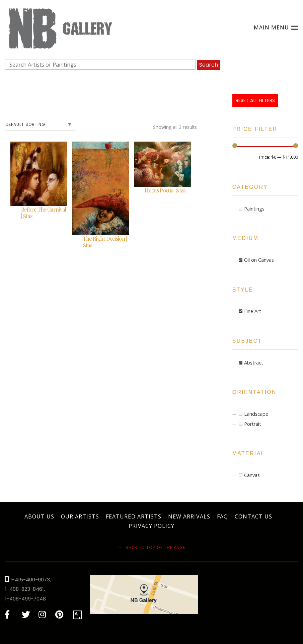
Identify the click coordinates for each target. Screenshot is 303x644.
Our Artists (80, 516)
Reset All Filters (255, 100)
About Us (39, 516)
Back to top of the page (151, 547)
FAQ (222, 516)
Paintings (254, 209)
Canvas (252, 475)
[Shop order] (40, 125)
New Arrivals (189, 516)
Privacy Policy (151, 526)
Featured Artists (134, 516)
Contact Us (253, 516)
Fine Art (253, 311)
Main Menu (276, 27)
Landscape (256, 414)
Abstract (254, 363)
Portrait (253, 424)
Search (209, 65)
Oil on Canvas (259, 260)
